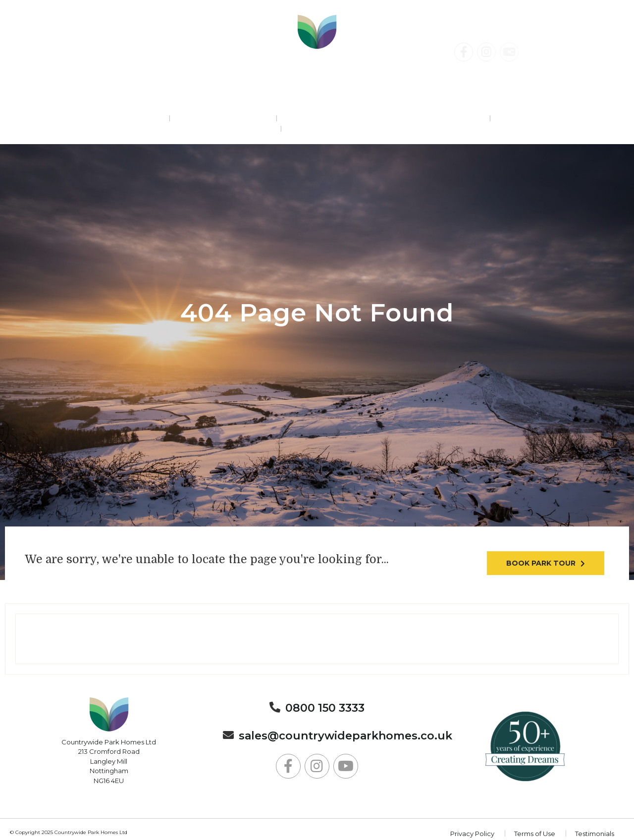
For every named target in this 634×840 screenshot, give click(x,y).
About (317, 129)
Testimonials (595, 834)
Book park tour (541, 563)
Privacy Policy (472, 834)
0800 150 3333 (67, 53)
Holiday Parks (222, 119)
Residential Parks (107, 119)
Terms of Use (535, 834)
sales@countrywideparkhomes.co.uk (345, 736)
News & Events (539, 118)
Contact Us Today (552, 52)
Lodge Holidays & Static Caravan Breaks (383, 118)
